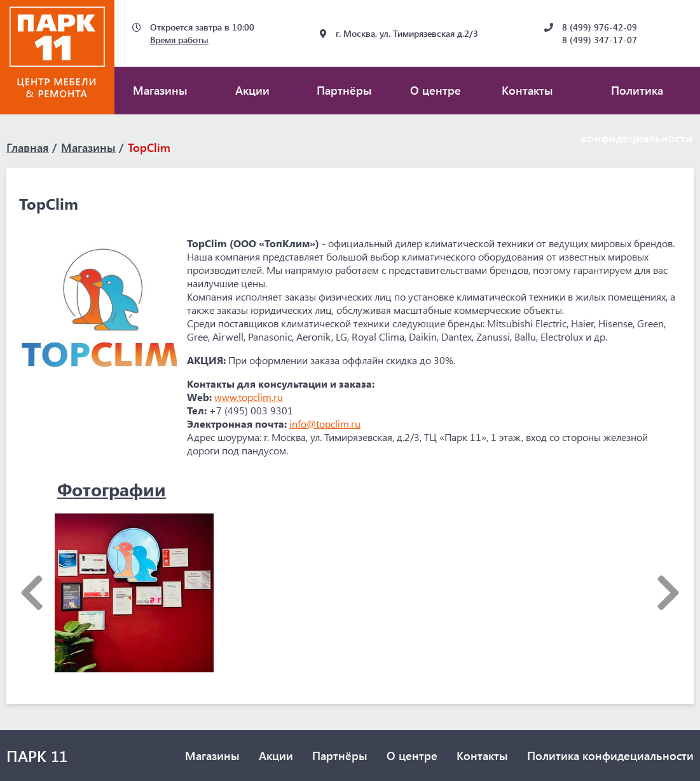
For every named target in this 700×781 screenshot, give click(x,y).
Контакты (527, 90)
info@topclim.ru (325, 424)
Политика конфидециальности (610, 756)
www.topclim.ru (249, 397)
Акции (252, 90)
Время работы (179, 40)
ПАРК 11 (37, 756)
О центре (436, 90)
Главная (28, 147)
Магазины (160, 90)
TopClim (149, 147)
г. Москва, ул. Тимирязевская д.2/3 (407, 33)
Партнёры (344, 90)
